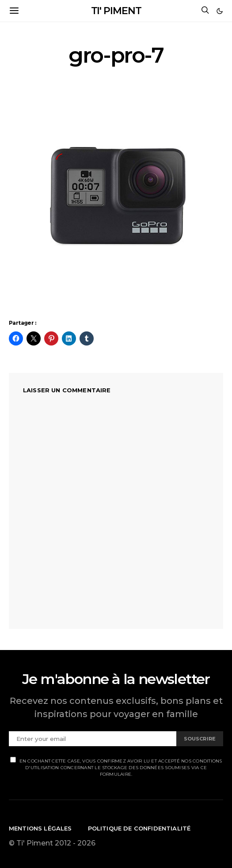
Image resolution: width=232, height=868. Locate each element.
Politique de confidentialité (139, 828)
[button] (220, 11)
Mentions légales (40, 828)
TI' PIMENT (116, 11)
